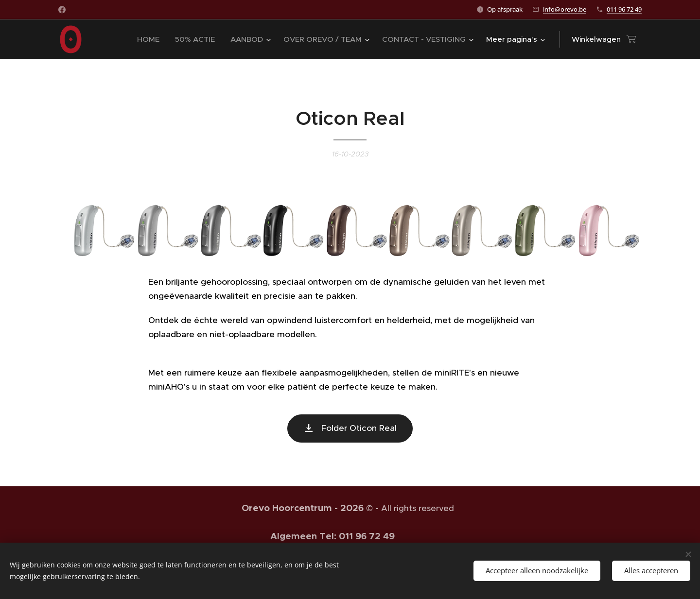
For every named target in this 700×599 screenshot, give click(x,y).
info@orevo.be (565, 9)
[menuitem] (151, 39)
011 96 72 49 (624, 9)
